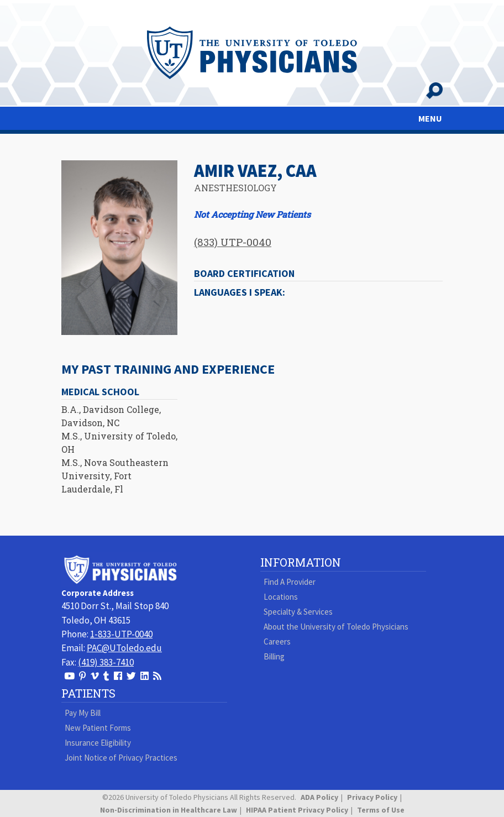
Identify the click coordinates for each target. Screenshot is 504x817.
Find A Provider (290, 582)
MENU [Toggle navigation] (430, 118)
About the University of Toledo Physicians (336, 627)
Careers (277, 641)
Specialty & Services (298, 612)
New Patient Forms (98, 728)
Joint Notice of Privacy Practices (121, 758)
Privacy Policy (372, 797)
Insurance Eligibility (98, 743)
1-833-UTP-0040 (121, 634)
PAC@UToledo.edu (124, 648)
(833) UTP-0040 (233, 242)
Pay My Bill (83, 713)
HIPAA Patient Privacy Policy (297, 810)
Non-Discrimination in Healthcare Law (169, 810)
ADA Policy (319, 797)
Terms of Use (381, 810)
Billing (274, 656)
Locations (281, 597)
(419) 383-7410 (106, 662)
